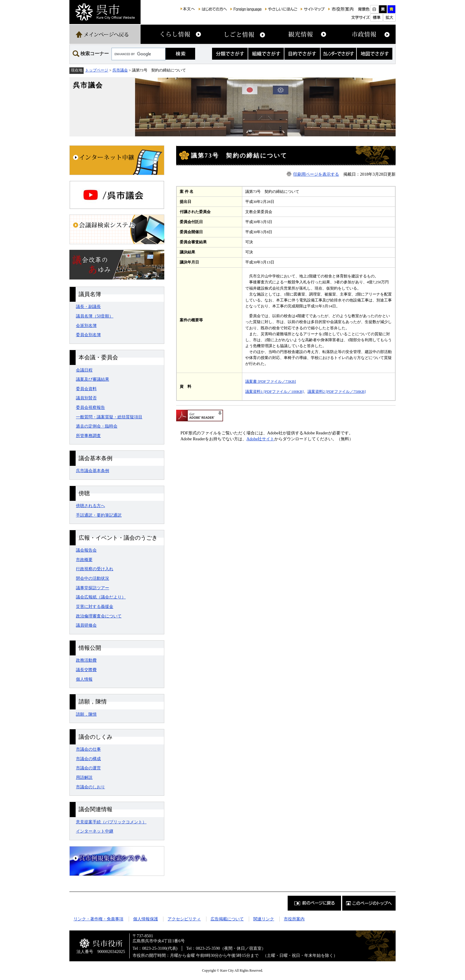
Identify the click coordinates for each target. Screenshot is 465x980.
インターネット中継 (95, 831)
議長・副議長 (88, 306)
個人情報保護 (146, 919)
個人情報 (84, 679)
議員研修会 (86, 625)
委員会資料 (86, 389)
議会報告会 (86, 550)
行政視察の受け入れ (95, 569)
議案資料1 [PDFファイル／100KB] (274, 391)
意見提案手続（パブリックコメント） (111, 822)
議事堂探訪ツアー (93, 588)
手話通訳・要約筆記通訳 (99, 515)
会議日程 (84, 370)
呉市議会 (120, 70)
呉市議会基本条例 (93, 471)
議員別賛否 (86, 398)
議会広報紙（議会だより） (101, 597)
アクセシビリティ (184, 919)
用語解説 (84, 777)
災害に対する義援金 (95, 606)
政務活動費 (86, 660)
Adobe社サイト (260, 439)
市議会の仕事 (88, 749)
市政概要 (84, 560)
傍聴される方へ (90, 506)
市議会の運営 (88, 768)
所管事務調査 (88, 436)
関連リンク (264, 919)
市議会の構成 (88, 759)
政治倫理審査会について (99, 616)
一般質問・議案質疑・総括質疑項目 (109, 417)
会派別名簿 (86, 325)
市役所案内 (294, 919)
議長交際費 (86, 670)
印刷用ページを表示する (316, 174)
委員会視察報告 (90, 407)
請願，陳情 (86, 714)
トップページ (97, 70)
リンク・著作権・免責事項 (98, 919)
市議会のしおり (90, 787)
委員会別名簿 (88, 335)
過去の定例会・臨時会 (97, 426)
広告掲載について (227, 919)
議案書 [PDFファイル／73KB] (271, 381)
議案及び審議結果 (93, 379)
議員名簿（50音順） (95, 316)
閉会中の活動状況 (93, 578)
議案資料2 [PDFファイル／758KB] (337, 391)
